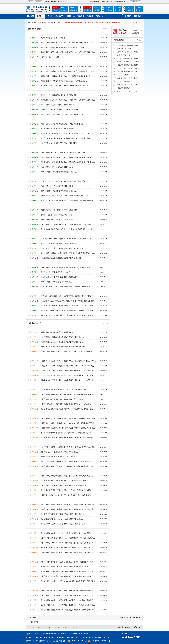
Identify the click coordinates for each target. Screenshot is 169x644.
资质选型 (118, 10)
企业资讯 (118, 7)
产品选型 (109, 10)
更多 (139, 40)
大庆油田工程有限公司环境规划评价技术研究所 (127, 58)
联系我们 (138, 16)
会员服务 (49, 627)
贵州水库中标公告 (35, 323)
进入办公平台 (136, 2)
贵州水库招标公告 (35, 29)
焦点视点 (130, 7)
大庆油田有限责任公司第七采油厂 (126, 78)
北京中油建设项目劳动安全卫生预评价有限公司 (127, 45)
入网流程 (128, 16)
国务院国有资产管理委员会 (41, 641)
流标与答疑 (73, 10)
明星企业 (109, 7)
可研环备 (97, 10)
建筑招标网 (34, 622)
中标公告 (56, 10)
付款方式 (66, 627)
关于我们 (32, 627)
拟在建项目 (87, 10)
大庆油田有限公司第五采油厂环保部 (126, 62)
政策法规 (130, 10)
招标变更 (64, 7)
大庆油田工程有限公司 (122, 75)
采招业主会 (73, 7)
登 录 (31, 2)
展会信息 (139, 10)
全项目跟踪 (87, 7)
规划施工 (97, 7)
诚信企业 (81, 16)
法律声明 (74, 627)
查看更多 (105, 29)
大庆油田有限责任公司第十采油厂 (126, 72)
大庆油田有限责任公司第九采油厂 (126, 85)
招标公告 (56, 7)
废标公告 (64, 10)
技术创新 (139, 7)
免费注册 (38, 2)
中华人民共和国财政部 (58, 641)
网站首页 (31, 16)
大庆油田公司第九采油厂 (123, 49)
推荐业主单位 (119, 40)
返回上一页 (137, 22)
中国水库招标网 (45, 634)
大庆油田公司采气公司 (122, 55)
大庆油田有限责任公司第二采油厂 (126, 68)
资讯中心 (100, 16)
